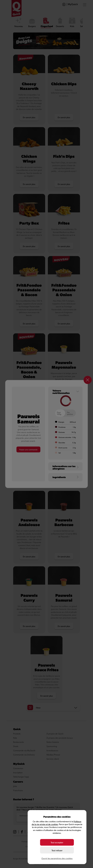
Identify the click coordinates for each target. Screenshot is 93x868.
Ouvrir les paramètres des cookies (57, 858)
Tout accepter (57, 843)
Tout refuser (57, 850)
